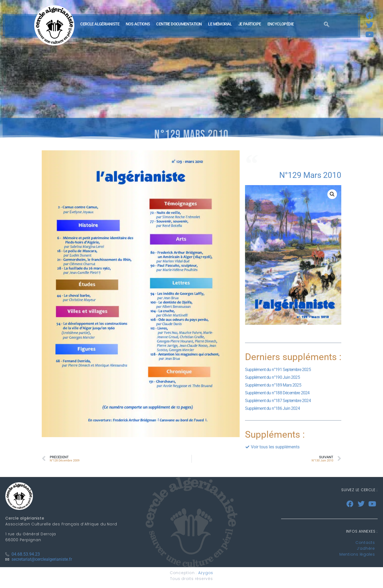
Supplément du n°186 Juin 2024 (272, 408)
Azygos (206, 573)
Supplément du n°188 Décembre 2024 (277, 393)
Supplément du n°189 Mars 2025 (273, 385)
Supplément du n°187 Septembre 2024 (278, 401)
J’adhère (366, 548)
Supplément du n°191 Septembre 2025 (278, 370)
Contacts (365, 543)
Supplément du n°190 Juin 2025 (272, 377)
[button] (332, 194)
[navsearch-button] (327, 25)
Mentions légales (357, 554)
